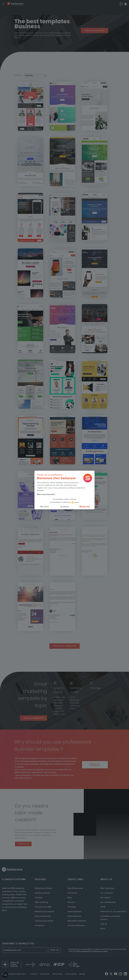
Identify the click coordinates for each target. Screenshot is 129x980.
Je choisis (64, 507)
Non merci (44, 507)
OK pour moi (85, 507)
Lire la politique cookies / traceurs (65, 499)
